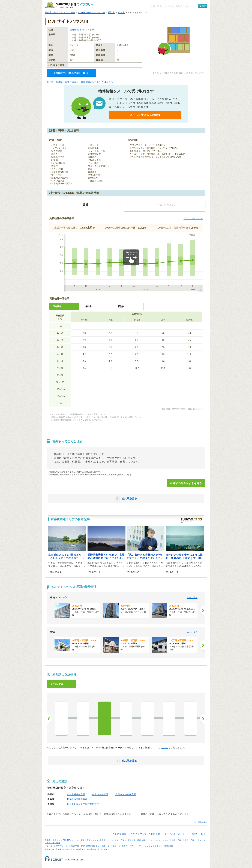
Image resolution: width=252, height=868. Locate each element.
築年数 (89, 306)
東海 (78, 849)
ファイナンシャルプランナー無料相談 (156, 846)
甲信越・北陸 (69, 849)
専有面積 (57, 306)
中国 (94, 849)
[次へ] (203, 611)
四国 (89, 849)
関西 (84, 849)
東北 (54, 849)
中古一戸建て (190, 840)
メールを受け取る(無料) (145, 115)
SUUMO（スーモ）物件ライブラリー (69, 5)
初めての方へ (122, 834)
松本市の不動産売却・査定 (71, 73)
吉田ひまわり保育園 (126, 794)
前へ (49, 719)
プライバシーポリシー (176, 834)
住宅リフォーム (61, 846)
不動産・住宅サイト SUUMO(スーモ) (61, 840)
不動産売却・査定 (77, 846)
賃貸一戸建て (121, 840)
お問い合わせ (199, 834)
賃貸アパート (107, 840)
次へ (203, 719)
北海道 (48, 849)
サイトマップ (140, 834)
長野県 (111, 13)
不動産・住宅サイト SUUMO (60, 13)
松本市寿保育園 (100, 794)
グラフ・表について (193, 218)
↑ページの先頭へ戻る (198, 822)
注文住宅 (49, 846)
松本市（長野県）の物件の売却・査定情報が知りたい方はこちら (80, 82)
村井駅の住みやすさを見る (186, 483)
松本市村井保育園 (76, 794)
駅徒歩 (121, 306)
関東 (60, 849)
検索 (204, 6)
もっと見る (192, 598)
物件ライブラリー (130, 846)
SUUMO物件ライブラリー (92, 13)
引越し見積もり (102, 846)
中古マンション (163, 840)
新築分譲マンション (146, 840)
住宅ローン (116, 846)
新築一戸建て (177, 840)
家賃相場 (132, 840)
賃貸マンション (93, 840)
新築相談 (90, 846)
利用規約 (155, 834)
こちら (165, 748)
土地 (200, 840)
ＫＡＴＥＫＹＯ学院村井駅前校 (83, 804)
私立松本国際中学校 (77, 799)
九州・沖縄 (103, 849)
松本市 (121, 13)
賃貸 (83, 840)
